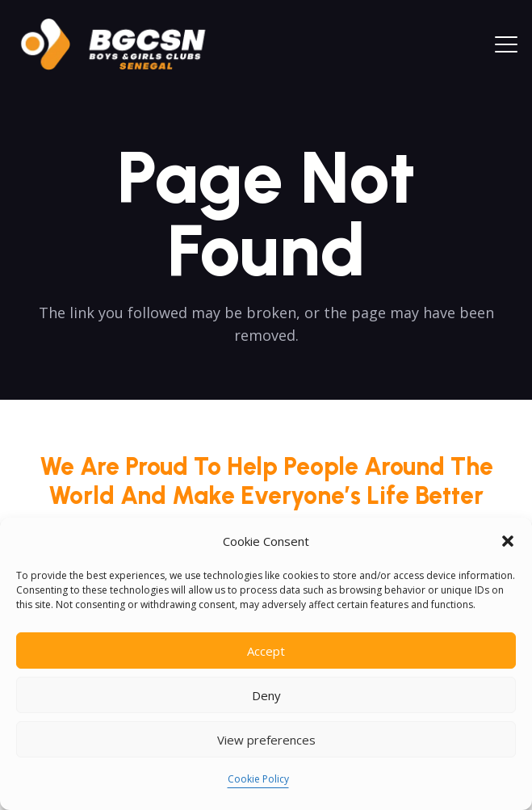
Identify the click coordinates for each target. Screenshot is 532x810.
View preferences (266, 740)
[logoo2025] (124, 44)
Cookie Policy (258, 779)
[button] (508, 541)
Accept (266, 651)
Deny (266, 695)
